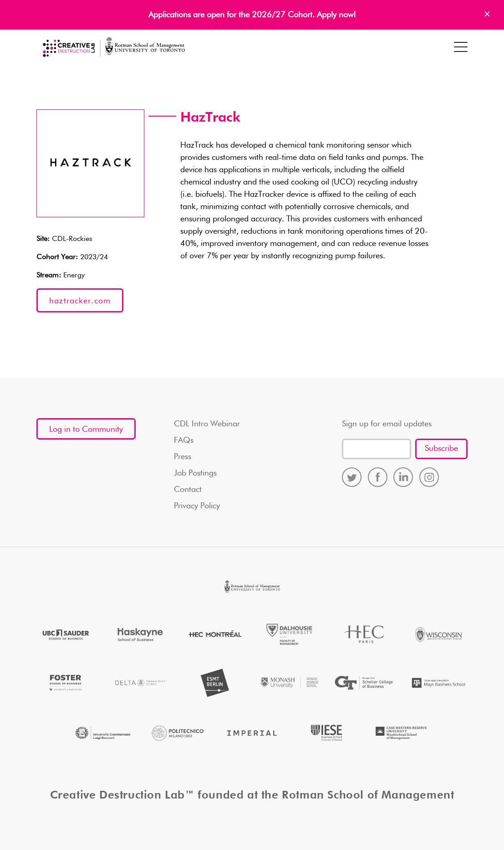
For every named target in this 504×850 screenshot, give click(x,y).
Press (183, 457)
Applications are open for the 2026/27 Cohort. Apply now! (252, 15)
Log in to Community (86, 430)
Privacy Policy (197, 506)
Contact (188, 490)
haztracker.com (80, 301)
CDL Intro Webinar (207, 424)
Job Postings (195, 473)
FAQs (184, 440)
